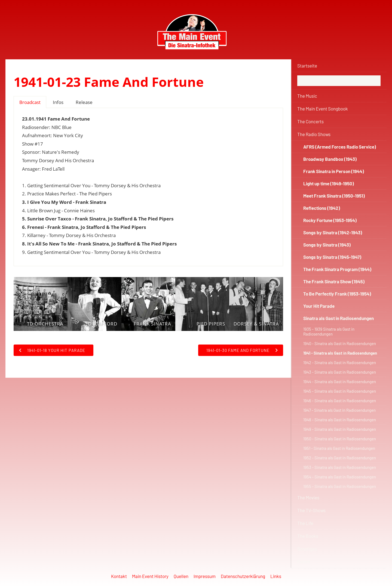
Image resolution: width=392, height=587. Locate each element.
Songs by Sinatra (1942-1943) (333, 232)
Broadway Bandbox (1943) (330, 159)
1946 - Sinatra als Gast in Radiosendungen (340, 401)
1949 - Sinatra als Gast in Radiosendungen (340, 429)
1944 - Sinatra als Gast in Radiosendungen (340, 382)
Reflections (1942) (322, 208)
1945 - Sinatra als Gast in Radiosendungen (340, 391)
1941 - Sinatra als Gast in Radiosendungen (340, 353)
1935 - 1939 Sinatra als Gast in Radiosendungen (329, 331)
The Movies (308, 497)
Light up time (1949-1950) (329, 183)
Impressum (205, 576)
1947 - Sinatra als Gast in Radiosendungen (339, 410)
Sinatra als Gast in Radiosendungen (339, 318)
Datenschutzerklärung (243, 576)
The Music (307, 96)
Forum (304, 561)
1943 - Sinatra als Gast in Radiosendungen (340, 372)
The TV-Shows (311, 510)
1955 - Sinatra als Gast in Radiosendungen (340, 486)
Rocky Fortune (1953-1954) (330, 220)
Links (276, 576)
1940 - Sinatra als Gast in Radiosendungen (340, 343)
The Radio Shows (314, 134)
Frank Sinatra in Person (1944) (334, 171)
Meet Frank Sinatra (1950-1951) (334, 196)
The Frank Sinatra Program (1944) (337, 269)
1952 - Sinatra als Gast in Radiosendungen (340, 458)
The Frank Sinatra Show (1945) (334, 281)
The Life (305, 523)
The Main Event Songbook (323, 109)
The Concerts (310, 121)
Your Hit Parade (319, 306)
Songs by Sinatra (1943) (327, 245)
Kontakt (119, 576)
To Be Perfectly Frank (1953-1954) (337, 294)
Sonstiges (307, 549)
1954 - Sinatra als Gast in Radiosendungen (340, 477)
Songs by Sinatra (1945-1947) (332, 257)
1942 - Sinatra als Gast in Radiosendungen (340, 362)
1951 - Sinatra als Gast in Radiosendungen (339, 448)
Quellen (181, 576)
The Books (308, 536)
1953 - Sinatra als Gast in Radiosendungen (340, 467)
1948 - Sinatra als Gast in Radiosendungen (340, 420)
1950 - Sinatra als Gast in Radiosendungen (340, 439)
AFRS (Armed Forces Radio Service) (340, 147)
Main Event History (150, 576)
